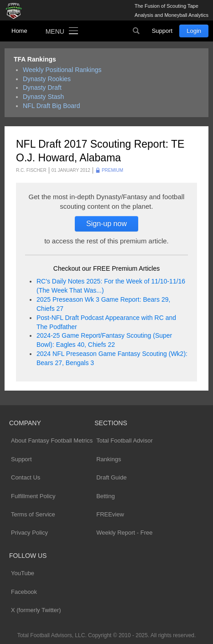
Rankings (109, 459)
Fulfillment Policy (33, 496)
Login (194, 31)
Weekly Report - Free (124, 533)
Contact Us (26, 477)
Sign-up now (106, 224)
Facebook (24, 592)
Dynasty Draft (42, 88)
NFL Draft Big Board (52, 106)
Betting (105, 496)
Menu (55, 31)
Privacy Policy (29, 533)
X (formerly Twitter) (36, 610)
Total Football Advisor (125, 440)
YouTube (23, 573)
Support (162, 31)
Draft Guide (111, 477)
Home (19, 31)
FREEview (110, 514)
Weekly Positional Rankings (62, 70)
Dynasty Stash (43, 97)
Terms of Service (33, 514)
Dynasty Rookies (47, 79)
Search (136, 31)
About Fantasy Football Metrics (52, 440)
